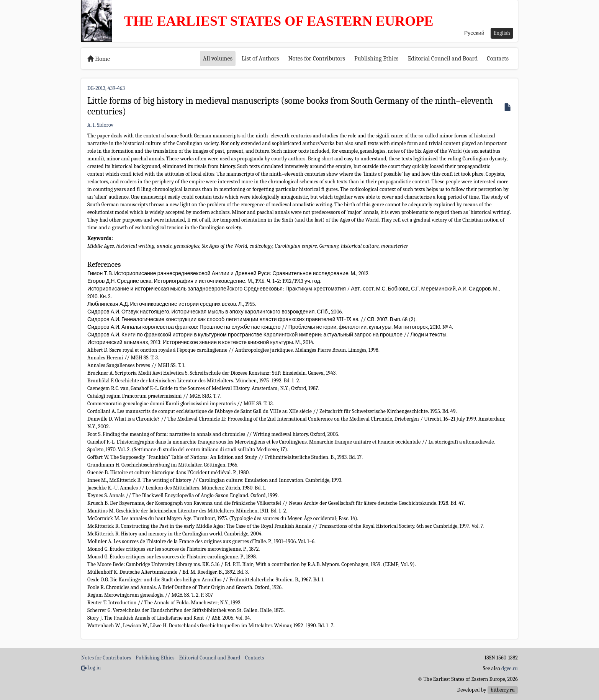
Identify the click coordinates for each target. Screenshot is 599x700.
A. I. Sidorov (100, 125)
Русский (474, 33)
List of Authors (260, 59)
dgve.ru (510, 668)
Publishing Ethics (376, 59)
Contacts (498, 59)
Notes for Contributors (317, 59)
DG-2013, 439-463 (106, 88)
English (502, 33)
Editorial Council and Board (443, 59)
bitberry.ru (503, 690)
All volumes (218, 59)
